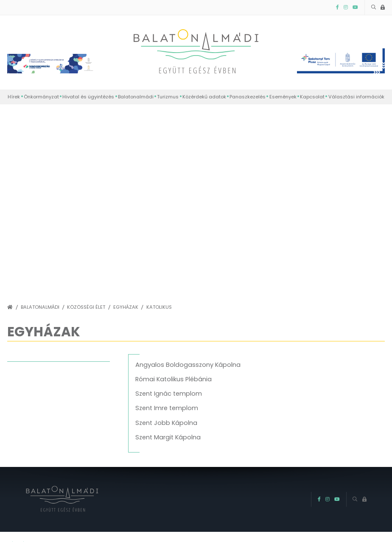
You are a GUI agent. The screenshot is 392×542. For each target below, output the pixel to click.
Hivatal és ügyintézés (88, 97)
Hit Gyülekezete (31, 415)
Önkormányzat (41, 97)
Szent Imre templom (167, 408)
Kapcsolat (312, 97)
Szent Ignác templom (169, 394)
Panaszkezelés (248, 97)
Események (283, 97)
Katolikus (159, 307)
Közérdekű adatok (204, 97)
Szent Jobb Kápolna (166, 423)
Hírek (14, 97)
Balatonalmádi (136, 97)
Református (25, 386)
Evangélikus (25, 401)
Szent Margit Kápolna (168, 437)
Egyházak (126, 307)
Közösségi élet (86, 307)
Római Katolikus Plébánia (174, 379)
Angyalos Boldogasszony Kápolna (188, 365)
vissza (26, 358)
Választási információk (356, 97)
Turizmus (168, 97)
